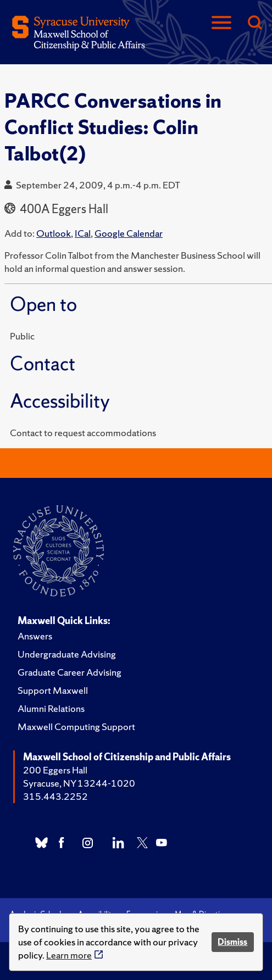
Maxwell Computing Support (76, 726)
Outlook (54, 233)
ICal (83, 233)
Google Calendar (129, 233)
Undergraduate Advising (67, 654)
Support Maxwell (53, 690)
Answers (35, 636)
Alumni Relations (51, 708)
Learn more (69, 955)
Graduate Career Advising (70, 672)
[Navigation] (221, 23)
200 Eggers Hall (55, 770)
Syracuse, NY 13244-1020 (79, 783)
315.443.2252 (55, 796)
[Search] (254, 23)
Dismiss (232, 942)
